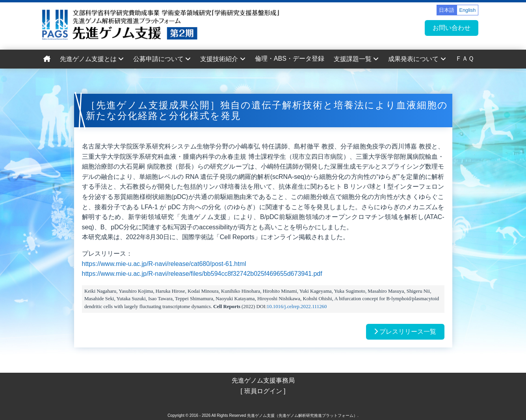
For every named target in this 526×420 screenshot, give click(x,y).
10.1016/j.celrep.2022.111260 (297, 307)
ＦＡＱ (465, 59)
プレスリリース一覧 (405, 332)
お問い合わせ (452, 28)
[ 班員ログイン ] (263, 391)
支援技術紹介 (223, 59)
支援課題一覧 (356, 59)
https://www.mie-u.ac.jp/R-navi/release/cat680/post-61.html (164, 264)
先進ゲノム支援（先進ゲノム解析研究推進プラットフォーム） (302, 415)
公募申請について (162, 59)
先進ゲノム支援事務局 (263, 380)
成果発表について (417, 59)
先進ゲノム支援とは (92, 59)
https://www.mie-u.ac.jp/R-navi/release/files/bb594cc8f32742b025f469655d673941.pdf (202, 274)
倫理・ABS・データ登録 (290, 59)
